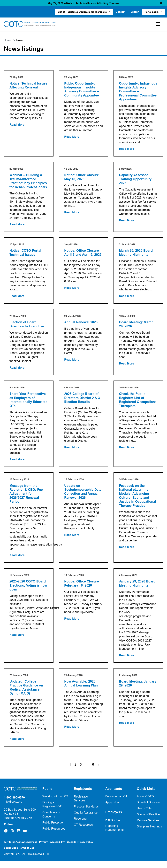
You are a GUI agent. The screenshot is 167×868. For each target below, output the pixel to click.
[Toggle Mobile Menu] (158, 24)
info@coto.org (13, 808)
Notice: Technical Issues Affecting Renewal (29, 86)
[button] (161, 3)
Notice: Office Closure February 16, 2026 (82, 590)
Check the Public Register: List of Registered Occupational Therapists (138, 401)
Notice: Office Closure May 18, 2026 (82, 178)
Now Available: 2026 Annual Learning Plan (81, 690)
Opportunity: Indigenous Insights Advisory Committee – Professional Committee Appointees (138, 92)
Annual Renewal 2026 (81, 323)
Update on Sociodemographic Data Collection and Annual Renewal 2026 (83, 494)
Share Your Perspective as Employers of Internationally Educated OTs (29, 401)
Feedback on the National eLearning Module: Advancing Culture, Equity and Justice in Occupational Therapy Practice (138, 498)
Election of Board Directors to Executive (27, 325)
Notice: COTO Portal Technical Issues (26, 253)
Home (8, 40)
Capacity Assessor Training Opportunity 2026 (135, 180)
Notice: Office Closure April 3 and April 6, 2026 (83, 253)
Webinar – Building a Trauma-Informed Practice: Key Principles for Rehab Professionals (28, 182)
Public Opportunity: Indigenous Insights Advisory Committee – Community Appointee (82, 90)
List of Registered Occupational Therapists (82, 12)
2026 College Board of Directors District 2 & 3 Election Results (82, 399)
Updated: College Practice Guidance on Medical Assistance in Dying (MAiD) (27, 694)
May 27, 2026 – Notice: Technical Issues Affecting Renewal (83, 3)
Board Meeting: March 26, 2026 (136, 325)
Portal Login (151, 12)
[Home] (30, 24)
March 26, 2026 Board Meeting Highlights (136, 253)
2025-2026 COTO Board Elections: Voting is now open (28, 592)
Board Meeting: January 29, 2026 (138, 690)
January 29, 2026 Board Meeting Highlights (137, 590)
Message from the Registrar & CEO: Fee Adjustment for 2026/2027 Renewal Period (26, 496)
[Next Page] (99, 772)
